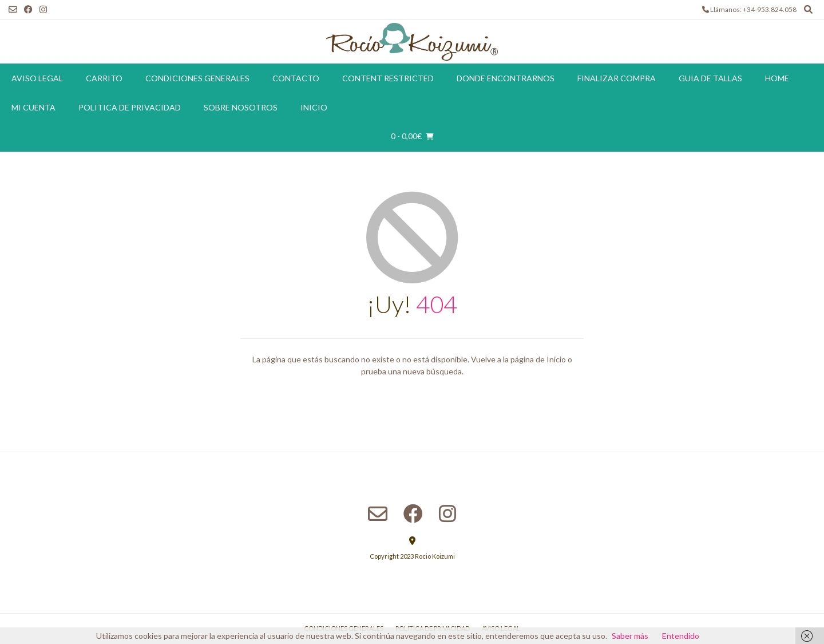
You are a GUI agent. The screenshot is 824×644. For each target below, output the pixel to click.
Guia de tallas (710, 78)
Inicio (314, 107)
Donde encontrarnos (506, 78)
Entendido (681, 636)
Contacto (296, 78)
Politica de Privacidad (130, 107)
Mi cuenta (33, 107)
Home (777, 78)
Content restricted (388, 78)
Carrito (104, 78)
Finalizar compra (617, 78)
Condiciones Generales (197, 78)
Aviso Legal (37, 78)
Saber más (630, 636)
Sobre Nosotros (241, 107)
